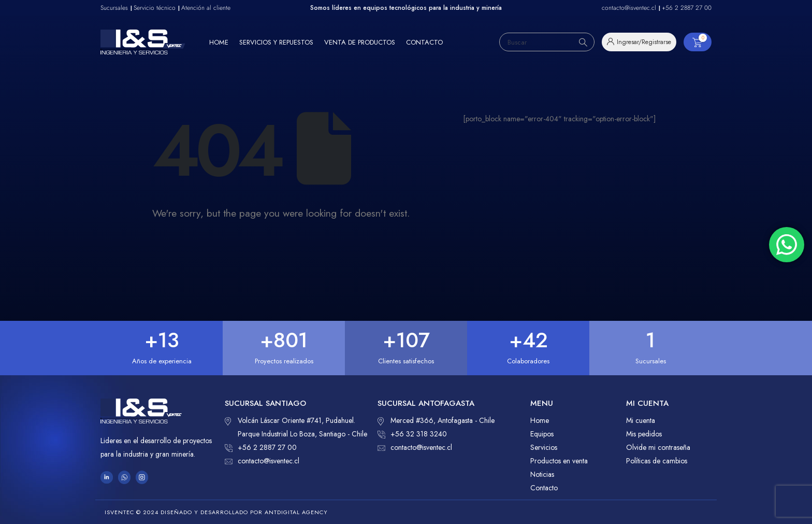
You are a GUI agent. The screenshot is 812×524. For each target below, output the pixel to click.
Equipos (542, 434)
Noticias (542, 474)
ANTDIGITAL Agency (296, 512)
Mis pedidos (644, 434)
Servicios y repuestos (276, 42)
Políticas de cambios (657, 461)
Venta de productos (360, 42)
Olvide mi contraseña (658, 447)
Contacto (424, 42)
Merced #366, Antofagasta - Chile (436, 420)
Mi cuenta (641, 420)
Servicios (544, 447)
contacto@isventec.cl (262, 461)
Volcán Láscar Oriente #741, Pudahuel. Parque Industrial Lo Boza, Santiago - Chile (296, 426)
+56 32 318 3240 (412, 434)
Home (219, 42)
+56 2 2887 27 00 (261, 447)
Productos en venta (559, 461)
